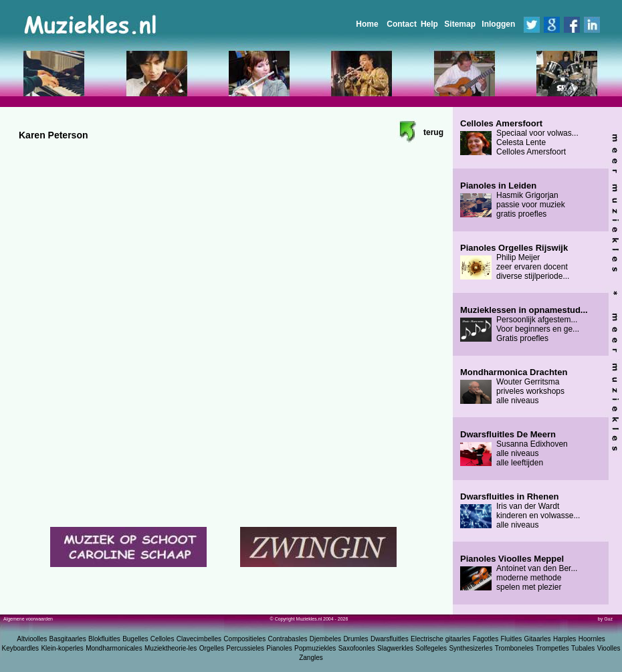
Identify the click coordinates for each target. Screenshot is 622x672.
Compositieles (244, 639)
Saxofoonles (357, 648)
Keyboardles (21, 648)
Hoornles (592, 639)
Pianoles (279, 648)
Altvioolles (32, 639)
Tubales (583, 648)
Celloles (163, 639)
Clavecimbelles (199, 639)
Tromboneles (514, 648)
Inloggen (498, 24)
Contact (402, 24)
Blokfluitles (104, 639)
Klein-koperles (62, 648)
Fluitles (512, 639)
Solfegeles (431, 648)
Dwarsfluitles (390, 639)
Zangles (311, 658)
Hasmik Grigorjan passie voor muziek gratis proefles (513, 200)
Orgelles (212, 648)
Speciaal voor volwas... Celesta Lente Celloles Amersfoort (519, 138)
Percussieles (245, 648)
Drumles (355, 639)
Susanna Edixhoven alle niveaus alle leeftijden (514, 449)
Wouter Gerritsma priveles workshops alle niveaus (514, 386)
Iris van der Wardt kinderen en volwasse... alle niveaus (520, 511)
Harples (564, 639)
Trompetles (552, 648)
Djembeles (325, 639)
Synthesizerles (471, 648)
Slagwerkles (395, 648)
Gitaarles (538, 639)
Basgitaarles (68, 639)
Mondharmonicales (114, 648)
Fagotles (486, 639)
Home (367, 24)
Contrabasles (288, 639)
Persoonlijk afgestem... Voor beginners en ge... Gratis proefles (524, 324)
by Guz (605, 619)
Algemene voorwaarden (28, 619)
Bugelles (135, 639)
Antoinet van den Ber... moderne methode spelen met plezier (519, 573)
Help (429, 24)
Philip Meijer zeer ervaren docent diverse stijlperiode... (515, 262)
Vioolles (609, 648)
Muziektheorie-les (171, 648)
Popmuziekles (315, 648)
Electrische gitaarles (440, 639)
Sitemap (460, 24)
